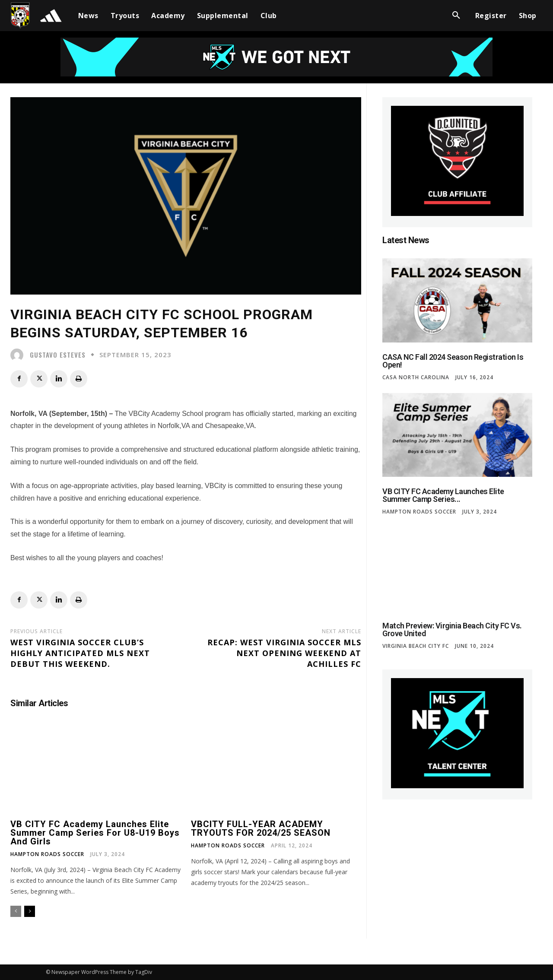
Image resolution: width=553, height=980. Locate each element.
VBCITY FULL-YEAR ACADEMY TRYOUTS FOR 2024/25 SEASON (261, 828)
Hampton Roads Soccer (47, 854)
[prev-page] (16, 911)
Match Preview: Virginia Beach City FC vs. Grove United (452, 630)
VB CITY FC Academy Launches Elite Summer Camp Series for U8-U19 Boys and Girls (95, 833)
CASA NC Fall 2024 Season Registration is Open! (453, 361)
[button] (456, 16)
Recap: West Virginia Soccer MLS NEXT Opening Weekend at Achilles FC (284, 653)
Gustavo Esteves (58, 355)
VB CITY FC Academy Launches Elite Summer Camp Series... (443, 495)
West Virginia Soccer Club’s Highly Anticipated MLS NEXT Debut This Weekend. (80, 653)
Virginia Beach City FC (416, 646)
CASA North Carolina (416, 377)
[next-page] (30, 911)
